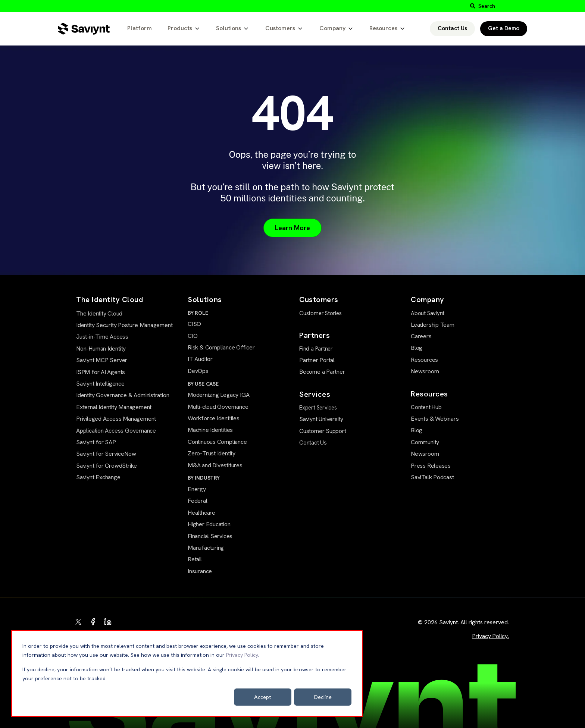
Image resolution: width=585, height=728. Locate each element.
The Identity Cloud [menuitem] (99, 313)
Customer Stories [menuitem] (320, 313)
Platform (140, 28)
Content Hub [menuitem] (426, 407)
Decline (323, 697)
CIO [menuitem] (193, 336)
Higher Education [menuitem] (209, 524)
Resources (383, 28)
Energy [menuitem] (197, 489)
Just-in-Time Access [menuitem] (102, 337)
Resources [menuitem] (424, 360)
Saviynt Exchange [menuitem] (98, 477)
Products (180, 28)
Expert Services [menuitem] (318, 408)
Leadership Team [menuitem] (433, 325)
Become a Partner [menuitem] (322, 372)
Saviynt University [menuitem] (321, 419)
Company (332, 28)
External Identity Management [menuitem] (114, 407)
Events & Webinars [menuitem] (435, 419)
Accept (263, 697)
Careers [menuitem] (421, 336)
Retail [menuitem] (195, 559)
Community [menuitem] (425, 442)
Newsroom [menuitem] (425, 371)
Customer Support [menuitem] (323, 431)
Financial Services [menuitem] (210, 536)
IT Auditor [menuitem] (200, 359)
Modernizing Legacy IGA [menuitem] (218, 395)
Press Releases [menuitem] (431, 466)
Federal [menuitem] (198, 501)
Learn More (292, 228)
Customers (280, 28)
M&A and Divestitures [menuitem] (215, 465)
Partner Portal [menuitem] (317, 360)
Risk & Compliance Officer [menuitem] (221, 347)
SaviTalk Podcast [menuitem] (432, 477)
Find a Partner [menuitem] (316, 349)
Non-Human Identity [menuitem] (101, 349)
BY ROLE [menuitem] (198, 313)
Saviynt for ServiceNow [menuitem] (106, 454)
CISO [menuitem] (194, 324)
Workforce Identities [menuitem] (214, 418)
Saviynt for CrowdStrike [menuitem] (107, 466)
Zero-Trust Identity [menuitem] (212, 453)
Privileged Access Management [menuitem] (116, 419)
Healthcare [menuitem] (201, 513)
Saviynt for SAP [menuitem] (96, 442)
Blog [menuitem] (417, 348)
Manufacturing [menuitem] (206, 548)
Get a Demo (504, 28)
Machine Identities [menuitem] (210, 430)
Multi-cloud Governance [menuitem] (218, 407)
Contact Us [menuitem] (313, 443)
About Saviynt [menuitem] (428, 313)
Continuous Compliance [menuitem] (217, 442)
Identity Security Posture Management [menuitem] (124, 325)
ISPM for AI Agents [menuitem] (101, 372)
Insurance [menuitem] (200, 571)
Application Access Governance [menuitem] (116, 431)
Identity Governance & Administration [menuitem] (123, 395)
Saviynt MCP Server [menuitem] (102, 360)
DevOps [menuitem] (198, 371)
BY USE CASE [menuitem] (203, 384)
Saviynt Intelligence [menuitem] (100, 384)
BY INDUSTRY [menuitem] (204, 478)
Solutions (229, 28)
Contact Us (452, 28)
